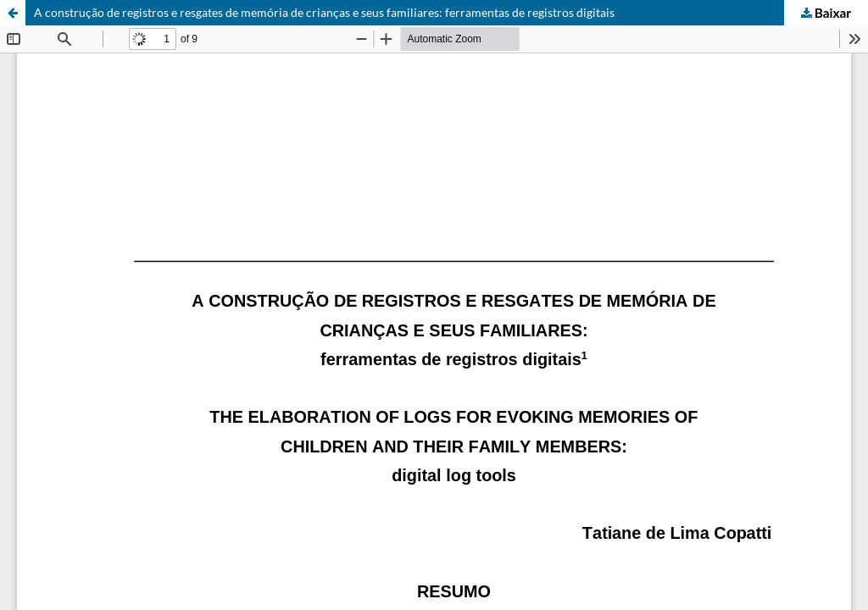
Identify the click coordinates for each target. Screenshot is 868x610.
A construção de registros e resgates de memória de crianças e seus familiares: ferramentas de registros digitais (324, 12)
